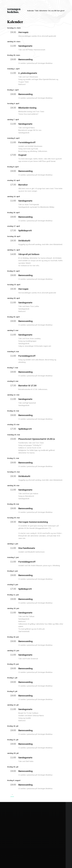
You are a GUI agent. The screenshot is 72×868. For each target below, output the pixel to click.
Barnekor (23, 185)
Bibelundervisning (28, 108)
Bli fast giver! (57, 11)
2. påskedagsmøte (28, 73)
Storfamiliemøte (27, 548)
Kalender (25, 10)
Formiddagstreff (27, 142)
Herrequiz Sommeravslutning (34, 522)
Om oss (49, 11)
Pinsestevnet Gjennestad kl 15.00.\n (37, 439)
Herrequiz (24, 32)
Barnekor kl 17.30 (28, 385)
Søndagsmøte (26, 46)
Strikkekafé (24, 241)
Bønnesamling (26, 59)
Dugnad (23, 155)
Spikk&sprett (25, 230)
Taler (33, 10)
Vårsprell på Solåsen (29, 254)
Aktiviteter (41, 10)
